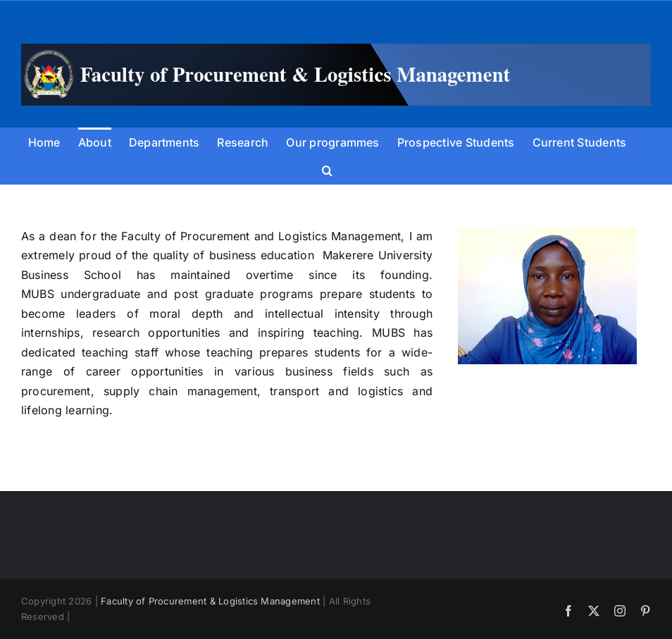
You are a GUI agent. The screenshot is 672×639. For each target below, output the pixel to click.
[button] (327, 170)
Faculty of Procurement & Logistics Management (210, 601)
